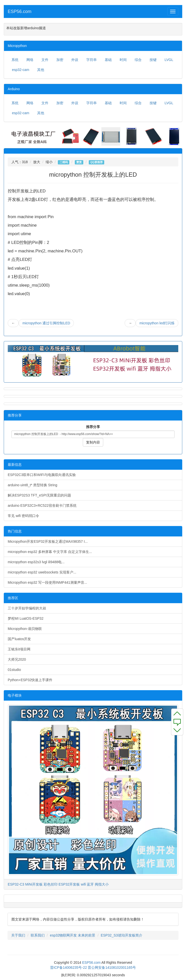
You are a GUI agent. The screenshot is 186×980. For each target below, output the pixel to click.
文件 (45, 60)
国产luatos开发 (19, 639)
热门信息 (15, 531)
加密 (60, 60)
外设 (75, 60)
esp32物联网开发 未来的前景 (73, 935)
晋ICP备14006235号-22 (69, 968)
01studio (14, 670)
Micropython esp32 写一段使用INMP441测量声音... (47, 582)
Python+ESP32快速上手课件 (30, 680)
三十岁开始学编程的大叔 (27, 608)
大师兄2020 (17, 659)
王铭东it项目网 (19, 649)
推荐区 (13, 598)
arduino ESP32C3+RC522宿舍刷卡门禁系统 (42, 505)
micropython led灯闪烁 (157, 323)
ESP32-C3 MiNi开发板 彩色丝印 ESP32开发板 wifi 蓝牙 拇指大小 (58, 884)
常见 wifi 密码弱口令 (23, 516)
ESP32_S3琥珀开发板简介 (122, 935)
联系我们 (38, 935)
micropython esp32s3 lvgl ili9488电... (36, 562)
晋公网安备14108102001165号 (112, 968)
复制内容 (93, 442)
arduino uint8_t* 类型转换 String (32, 485)
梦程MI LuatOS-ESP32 (26, 618)
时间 (123, 60)
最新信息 (15, 465)
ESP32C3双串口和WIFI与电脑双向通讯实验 (42, 475)
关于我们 (18, 935)
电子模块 (15, 695)
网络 (30, 60)
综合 (138, 60)
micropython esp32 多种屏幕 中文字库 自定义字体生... (50, 552)
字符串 (92, 60)
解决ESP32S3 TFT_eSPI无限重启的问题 (39, 495)
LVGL (169, 60)
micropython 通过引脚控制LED (46, 323)
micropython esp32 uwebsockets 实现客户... (42, 572)
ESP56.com (20, 11)
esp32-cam (21, 70)
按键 (153, 60)
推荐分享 (93, 427)
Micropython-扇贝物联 (25, 629)
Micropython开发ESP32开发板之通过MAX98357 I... (48, 541)
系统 (15, 60)
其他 (41, 70)
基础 (108, 60)
